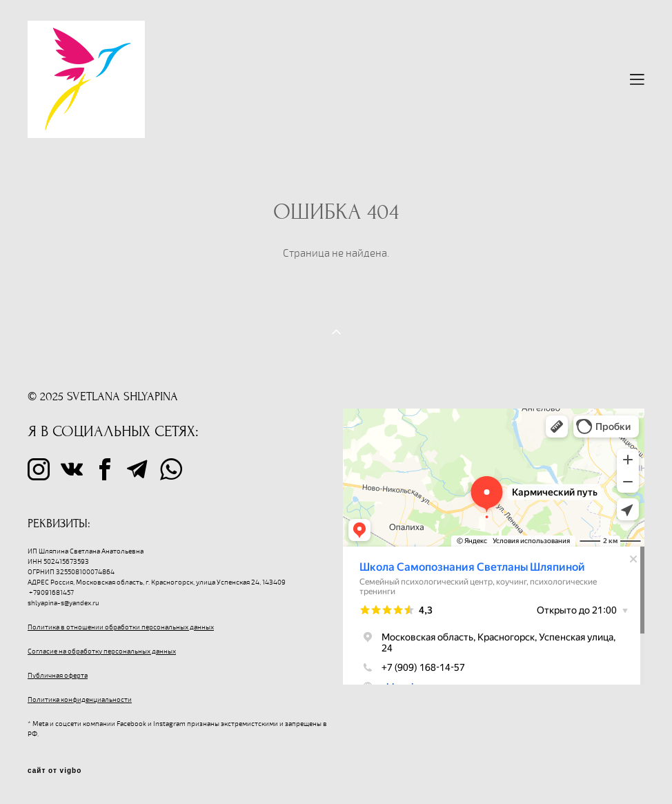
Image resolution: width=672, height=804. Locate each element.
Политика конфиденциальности (80, 700)
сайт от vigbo (55, 771)
